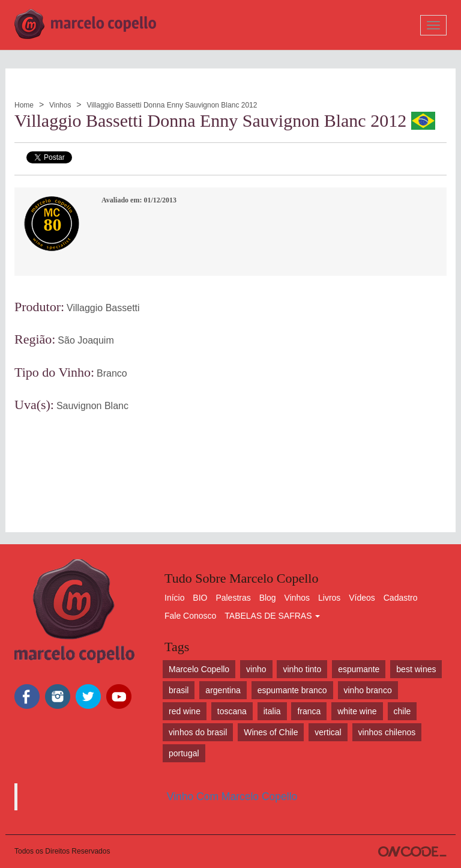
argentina (223, 690)
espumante (359, 669)
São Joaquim (86, 340)
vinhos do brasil (198, 732)
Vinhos (60, 105)
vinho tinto (302, 669)
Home (24, 105)
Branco (112, 373)
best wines (416, 669)
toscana (232, 711)
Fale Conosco (190, 616)
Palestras (233, 598)
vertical (328, 732)
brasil (179, 690)
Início (174, 598)
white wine (357, 711)
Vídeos (362, 598)
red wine (185, 711)
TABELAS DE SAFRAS (272, 616)
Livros (329, 598)
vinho (256, 669)
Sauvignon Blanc (92, 406)
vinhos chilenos (387, 732)
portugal (184, 753)
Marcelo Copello (199, 669)
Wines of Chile (271, 732)
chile (402, 711)
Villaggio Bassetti (103, 308)
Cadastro (401, 598)
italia (272, 711)
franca (309, 711)
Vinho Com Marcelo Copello (232, 797)
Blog (268, 598)
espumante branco (292, 690)
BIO (200, 598)
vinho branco (368, 690)
